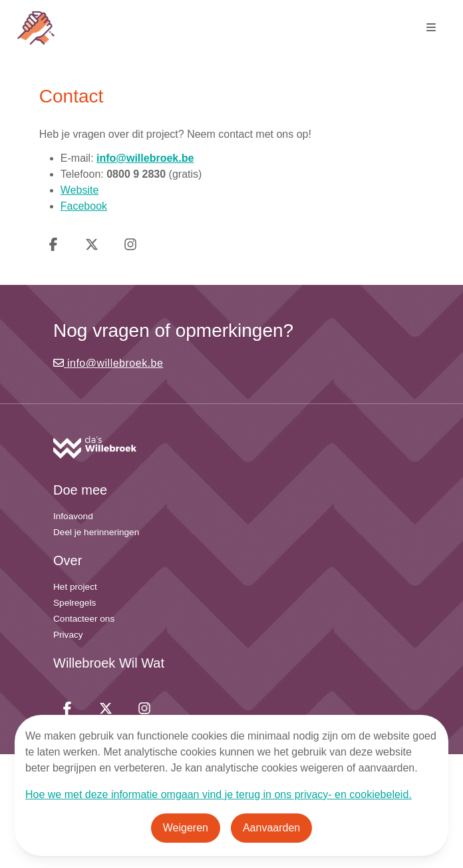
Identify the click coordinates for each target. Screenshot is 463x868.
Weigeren (186, 828)
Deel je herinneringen (96, 532)
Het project (75, 587)
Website (80, 190)
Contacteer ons (84, 619)
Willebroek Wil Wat (109, 663)
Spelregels (75, 603)
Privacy (68, 635)
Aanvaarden (271, 828)
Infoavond (73, 516)
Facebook (84, 206)
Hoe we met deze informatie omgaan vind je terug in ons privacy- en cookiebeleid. (219, 794)
